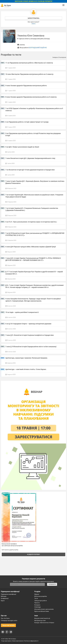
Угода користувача (6, 641)
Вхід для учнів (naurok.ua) (42, 618)
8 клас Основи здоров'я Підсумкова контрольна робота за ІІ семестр (31, 97)
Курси (3, 601)
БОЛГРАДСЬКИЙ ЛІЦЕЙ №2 (38, 48)
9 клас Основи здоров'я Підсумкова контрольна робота (26, 86)
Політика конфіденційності (31, 641)
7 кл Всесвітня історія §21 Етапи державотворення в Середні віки (30, 170)
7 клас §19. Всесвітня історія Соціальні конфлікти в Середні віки (30, 335)
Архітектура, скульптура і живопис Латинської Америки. (26, 358)
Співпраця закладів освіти (9, 621)
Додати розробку (33, 554)
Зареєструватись (33, 18)
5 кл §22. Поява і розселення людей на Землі (22, 147)
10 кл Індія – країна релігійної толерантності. (22, 312)
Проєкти (37, 603)
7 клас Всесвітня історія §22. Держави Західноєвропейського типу (30, 158)
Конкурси (37, 605)
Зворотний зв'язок (8, 625)
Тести (36, 598)
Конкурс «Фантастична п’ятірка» (44, 623)
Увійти (34, 24)
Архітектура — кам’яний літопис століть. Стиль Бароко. (26, 369)
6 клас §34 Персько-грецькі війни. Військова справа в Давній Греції (31, 247)
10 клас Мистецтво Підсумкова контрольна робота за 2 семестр (29, 74)
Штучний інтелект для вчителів (44, 609)
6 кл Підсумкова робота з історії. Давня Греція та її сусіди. (27, 122)
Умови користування (18, 641)
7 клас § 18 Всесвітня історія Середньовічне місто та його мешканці (31, 347)
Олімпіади (38, 607)
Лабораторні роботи (41, 601)
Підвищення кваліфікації (9, 594)
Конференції (5, 598)
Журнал (37, 594)
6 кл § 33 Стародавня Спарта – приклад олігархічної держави (28, 324)
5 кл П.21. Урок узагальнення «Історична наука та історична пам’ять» (31, 222)
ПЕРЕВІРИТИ (52, 584)
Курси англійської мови (42, 611)
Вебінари (4, 596)
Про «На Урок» (5, 618)
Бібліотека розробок (41, 596)
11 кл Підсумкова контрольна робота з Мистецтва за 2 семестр (29, 63)
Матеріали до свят (40, 621)
